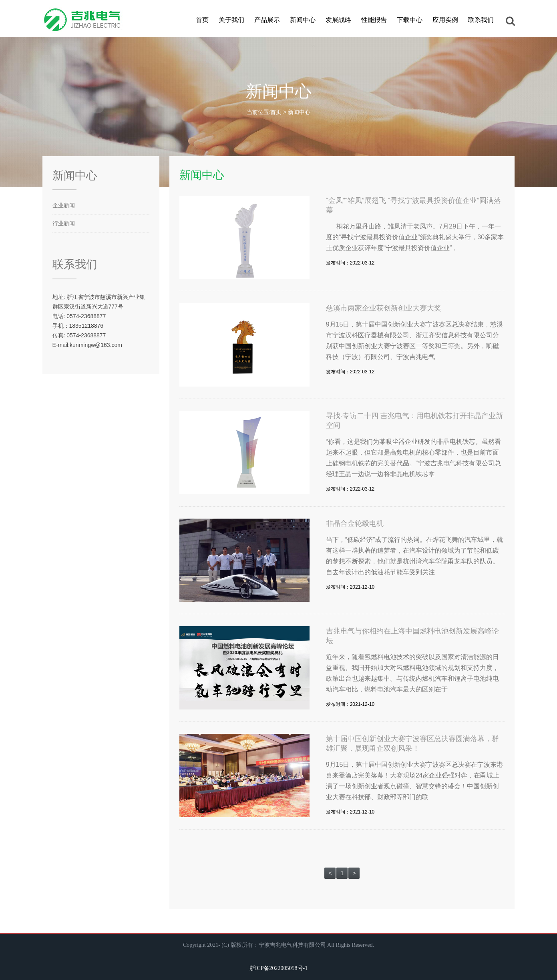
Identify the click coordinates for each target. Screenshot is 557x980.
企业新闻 (64, 205)
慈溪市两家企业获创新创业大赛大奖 (384, 308)
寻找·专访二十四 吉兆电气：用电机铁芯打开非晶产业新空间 (414, 421)
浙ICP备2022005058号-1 (278, 968)
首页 (202, 20)
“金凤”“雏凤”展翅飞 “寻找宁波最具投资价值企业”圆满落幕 (413, 205)
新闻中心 (303, 20)
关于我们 (231, 20)
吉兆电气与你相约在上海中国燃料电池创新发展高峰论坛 (412, 636)
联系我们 (481, 20)
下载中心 (410, 20)
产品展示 (267, 20)
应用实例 (445, 20)
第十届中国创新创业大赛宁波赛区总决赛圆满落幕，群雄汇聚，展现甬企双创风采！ (412, 744)
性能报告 (374, 20)
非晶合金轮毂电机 (355, 523)
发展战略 (338, 20)
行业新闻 (64, 223)
